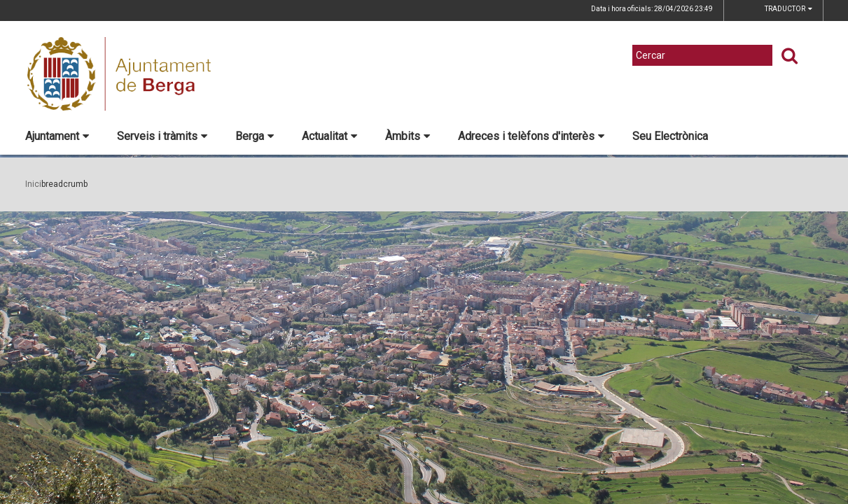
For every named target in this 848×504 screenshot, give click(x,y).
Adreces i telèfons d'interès (531, 136)
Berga (255, 136)
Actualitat (329, 136)
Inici (33, 184)
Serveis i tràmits (162, 136)
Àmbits (408, 136)
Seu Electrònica (670, 136)
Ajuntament (57, 136)
